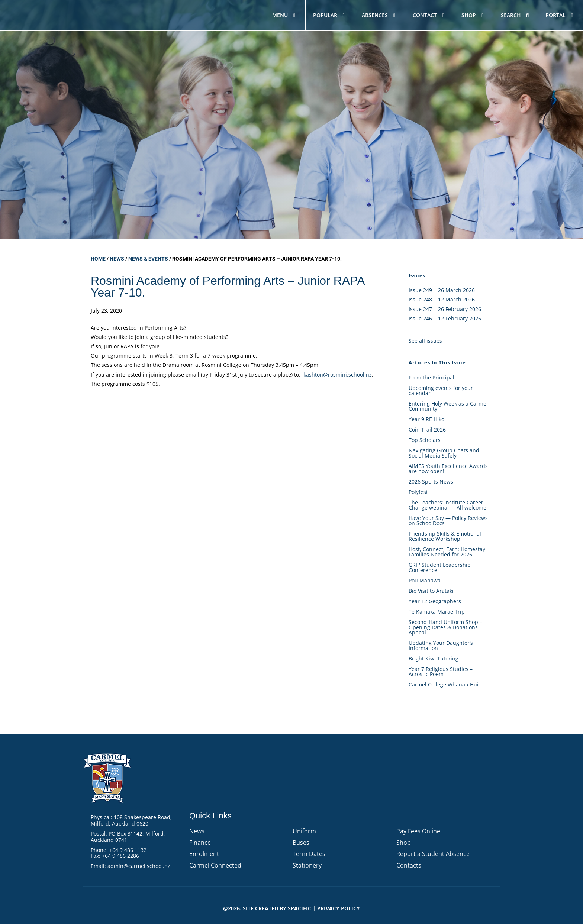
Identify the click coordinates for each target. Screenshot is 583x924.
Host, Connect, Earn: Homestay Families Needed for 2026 (447, 552)
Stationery (307, 865)
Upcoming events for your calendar (441, 390)
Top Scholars (425, 440)
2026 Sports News (431, 482)
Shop (404, 843)
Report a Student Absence (433, 854)
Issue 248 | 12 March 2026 (442, 299)
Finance (200, 843)
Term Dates (309, 854)
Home (98, 259)
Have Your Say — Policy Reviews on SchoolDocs (448, 521)
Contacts (409, 865)
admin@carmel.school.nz (139, 866)
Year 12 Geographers (435, 601)
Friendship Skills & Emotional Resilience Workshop (445, 536)
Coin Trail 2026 (427, 429)
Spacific (299, 908)
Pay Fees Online (418, 831)
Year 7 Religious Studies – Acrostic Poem (441, 671)
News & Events (148, 259)
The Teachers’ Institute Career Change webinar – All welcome (447, 505)
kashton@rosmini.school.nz (338, 374)
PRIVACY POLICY (339, 908)
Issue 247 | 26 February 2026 (445, 309)
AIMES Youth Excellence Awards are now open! (448, 469)
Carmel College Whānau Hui (444, 684)
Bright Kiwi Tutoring (434, 658)
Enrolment (204, 854)
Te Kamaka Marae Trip (437, 612)
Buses (301, 843)
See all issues (425, 341)
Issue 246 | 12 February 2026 (445, 318)
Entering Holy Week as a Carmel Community (448, 406)
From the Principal (431, 377)
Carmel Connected (215, 865)
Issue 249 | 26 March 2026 (442, 290)
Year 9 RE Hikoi (427, 419)
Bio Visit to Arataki (431, 591)
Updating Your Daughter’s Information (441, 645)
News (117, 259)
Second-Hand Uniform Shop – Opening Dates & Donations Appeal (445, 627)
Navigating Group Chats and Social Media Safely (444, 453)
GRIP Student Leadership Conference (440, 567)
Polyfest (419, 492)
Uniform (304, 831)
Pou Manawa (425, 580)
